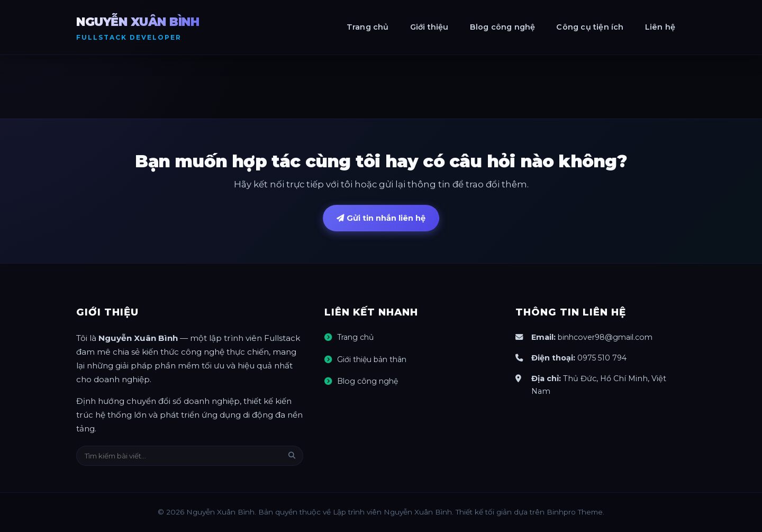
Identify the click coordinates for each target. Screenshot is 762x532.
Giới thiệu (429, 27)
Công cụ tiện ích (590, 27)
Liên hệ (660, 27)
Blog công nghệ (503, 27)
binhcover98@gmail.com (607, 338)
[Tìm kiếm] (292, 457)
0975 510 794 (603, 358)
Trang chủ (368, 27)
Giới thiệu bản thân (374, 360)
